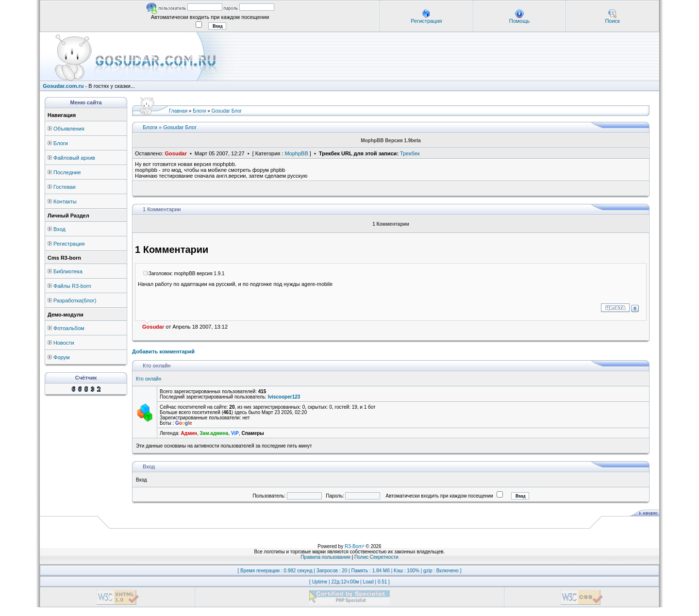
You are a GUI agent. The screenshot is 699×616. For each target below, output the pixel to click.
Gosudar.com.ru (63, 86)
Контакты (65, 201)
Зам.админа (214, 433)
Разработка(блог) (75, 300)
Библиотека (68, 271)
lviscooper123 (284, 397)
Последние (67, 172)
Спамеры (252, 433)
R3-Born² (355, 546)
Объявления (69, 129)
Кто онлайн (149, 379)
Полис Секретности (376, 557)
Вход (59, 229)
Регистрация (426, 21)
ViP (235, 433)
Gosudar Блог (227, 111)
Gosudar (176, 153)
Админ (189, 433)
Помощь (520, 21)
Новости (64, 343)
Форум (61, 357)
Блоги (61, 143)
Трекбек (410, 153)
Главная (178, 111)
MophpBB (296, 153)
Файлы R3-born (72, 286)
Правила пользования (325, 557)
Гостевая (65, 187)
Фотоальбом (69, 328)
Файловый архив (74, 158)
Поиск (612, 21)
